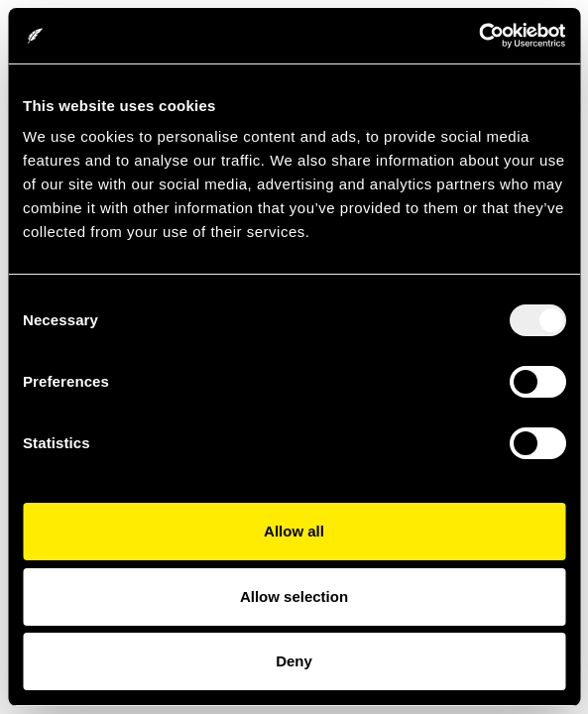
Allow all (294, 531)
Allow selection (294, 596)
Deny (294, 661)
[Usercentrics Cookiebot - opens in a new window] (478, 36)
